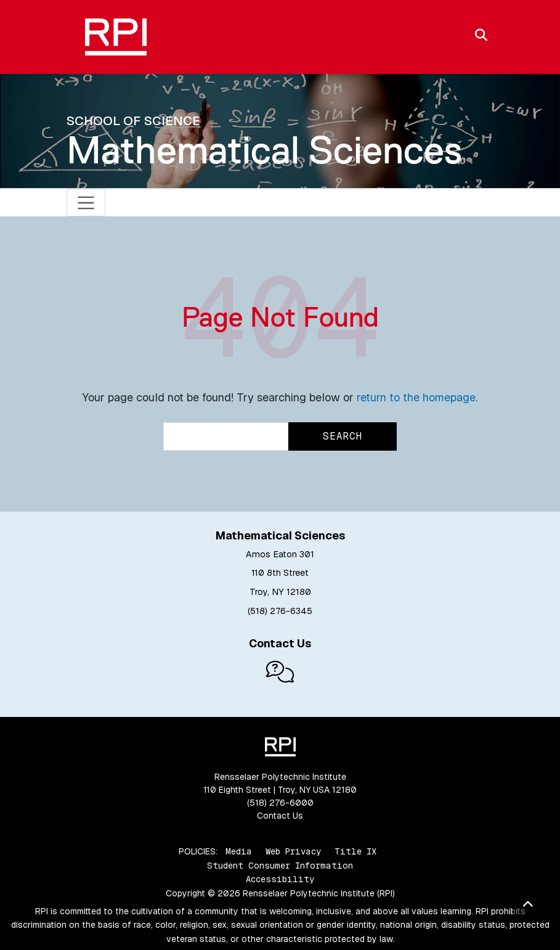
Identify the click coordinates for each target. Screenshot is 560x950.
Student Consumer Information (280, 866)
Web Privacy (293, 851)
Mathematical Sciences (264, 150)
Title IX (355, 851)
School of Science (133, 121)
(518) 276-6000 (280, 803)
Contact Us (280, 816)
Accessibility (280, 879)
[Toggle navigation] (86, 203)
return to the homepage (416, 397)
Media (239, 851)
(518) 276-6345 (280, 611)
